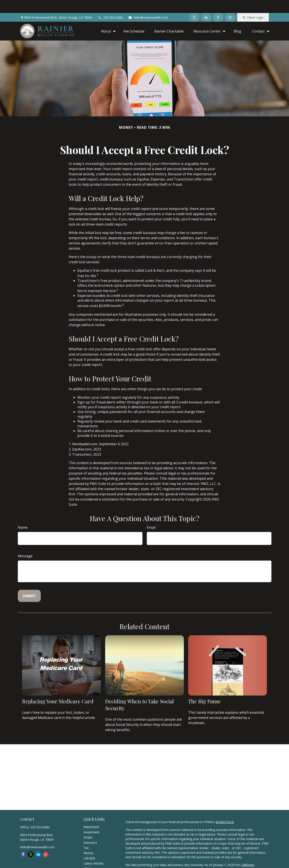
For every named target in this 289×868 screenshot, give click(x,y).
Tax (86, 835)
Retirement (91, 814)
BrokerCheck (225, 809)
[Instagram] (230, 4)
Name (23, 514)
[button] (107, 18)
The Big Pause (204, 688)
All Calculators (93, 861)
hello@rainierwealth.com (148, 4)
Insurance (90, 830)
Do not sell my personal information (151, 861)
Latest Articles (93, 850)
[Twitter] (194, 4)
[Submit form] (29, 583)
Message (25, 543)
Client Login (253, 4)
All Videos (90, 856)
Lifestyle (89, 845)
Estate (88, 824)
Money (88, 840)
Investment (91, 819)
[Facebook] (218, 4)
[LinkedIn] (206, 4)
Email (151, 514)
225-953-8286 (110, 4)
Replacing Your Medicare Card (58, 688)
